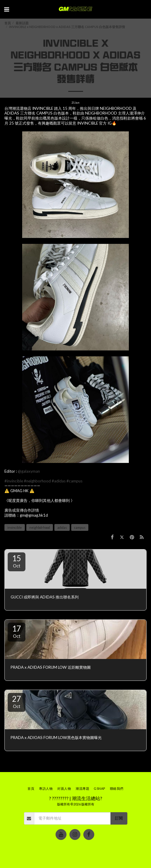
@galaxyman (29, 471)
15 (17, 561)
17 (17, 631)
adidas (62, 527)
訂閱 (119, 818)
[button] (7, 9)
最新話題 (22, 23)
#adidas (59, 481)
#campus (74, 481)
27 (17, 701)
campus (80, 527)
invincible (15, 527)
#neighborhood (37, 481)
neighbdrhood (40, 527)
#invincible (14, 481)
